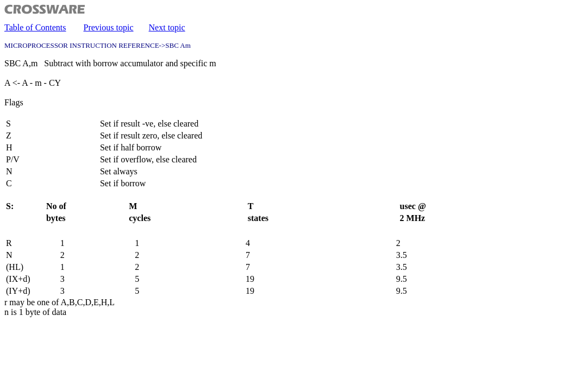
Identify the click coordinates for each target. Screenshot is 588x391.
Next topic (167, 27)
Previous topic (109, 27)
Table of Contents (35, 27)
